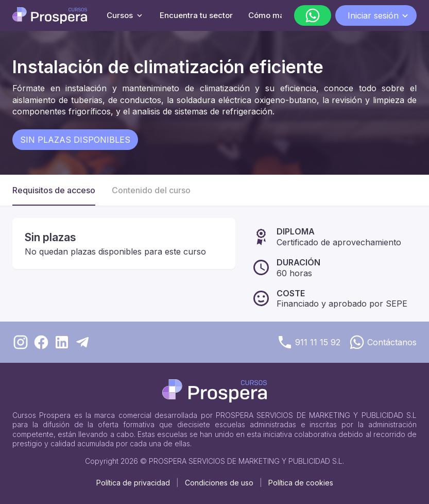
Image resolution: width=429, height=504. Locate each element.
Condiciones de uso (219, 483)
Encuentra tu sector (196, 15)
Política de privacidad (133, 483)
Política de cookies (301, 483)
